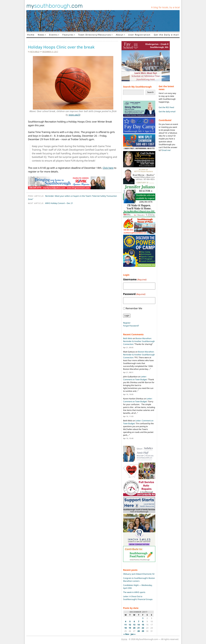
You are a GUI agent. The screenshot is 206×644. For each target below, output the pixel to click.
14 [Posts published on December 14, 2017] (139, 625)
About (120, 35)
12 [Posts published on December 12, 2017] (130, 625)
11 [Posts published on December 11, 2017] (126, 625)
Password (134, 294)
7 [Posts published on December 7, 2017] (139, 621)
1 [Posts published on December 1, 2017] (143, 618)
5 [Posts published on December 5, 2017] (130, 621)
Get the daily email (167, 112)
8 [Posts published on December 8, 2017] (143, 621)
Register (127, 323)
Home (31, 35)
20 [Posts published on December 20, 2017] (134, 628)
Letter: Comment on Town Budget (135, 378)
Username (135, 279)
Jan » (133, 634)
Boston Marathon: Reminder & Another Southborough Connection (139, 341)
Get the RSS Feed (166, 107)
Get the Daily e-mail (166, 35)
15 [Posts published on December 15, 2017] (143, 625)
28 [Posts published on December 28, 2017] (139, 631)
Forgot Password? (131, 326)
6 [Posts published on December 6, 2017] (134, 621)
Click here (108, 168)
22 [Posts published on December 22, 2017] (143, 628)
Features (68, 35)
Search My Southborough (137, 87)
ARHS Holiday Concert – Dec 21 (59, 203)
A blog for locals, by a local (165, 7)
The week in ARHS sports (134, 592)
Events (53, 35)
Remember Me (134, 308)
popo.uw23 (74, 115)
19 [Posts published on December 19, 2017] (130, 628)
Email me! (166, 150)
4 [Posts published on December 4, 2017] (126, 621)
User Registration (139, 35)
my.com (55, 6)
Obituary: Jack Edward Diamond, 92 (139, 574)
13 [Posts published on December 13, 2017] (134, 625)
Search (150, 92)
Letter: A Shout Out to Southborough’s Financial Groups (138, 598)
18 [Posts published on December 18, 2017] (126, 628)
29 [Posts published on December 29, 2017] (143, 631)
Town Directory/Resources (95, 35)
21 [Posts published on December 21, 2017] (139, 628)
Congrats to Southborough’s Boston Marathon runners (139, 580)
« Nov (126, 634)
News (41, 35)
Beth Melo (35, 52)
